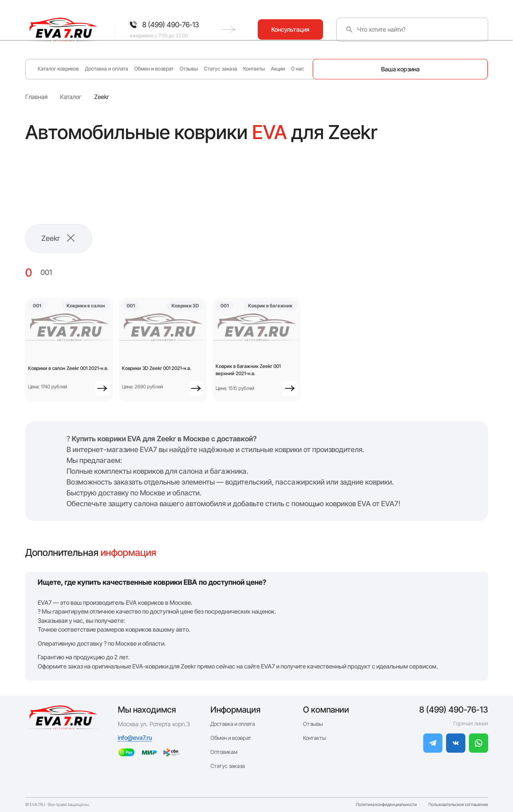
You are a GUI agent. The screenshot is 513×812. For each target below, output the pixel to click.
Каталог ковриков (58, 69)
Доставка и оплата (107, 69)
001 (46, 272)
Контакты (254, 69)
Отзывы (189, 69)
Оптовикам (224, 752)
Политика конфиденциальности (386, 805)
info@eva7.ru (135, 738)
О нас (298, 69)
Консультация (455, 29)
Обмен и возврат (154, 69)
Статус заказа (221, 69)
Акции (278, 69)
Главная (36, 97)
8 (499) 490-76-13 (454, 710)
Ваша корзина (400, 69)
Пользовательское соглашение (458, 805)
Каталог (71, 97)
